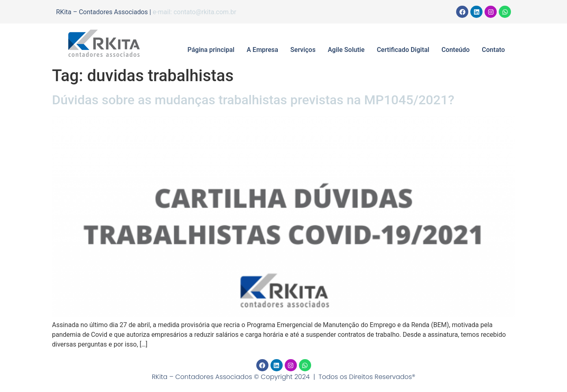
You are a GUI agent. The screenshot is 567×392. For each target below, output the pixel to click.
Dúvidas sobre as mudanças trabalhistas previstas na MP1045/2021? (253, 100)
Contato (493, 50)
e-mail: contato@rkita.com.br (195, 12)
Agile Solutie (346, 50)
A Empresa (262, 50)
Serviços (303, 50)
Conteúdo (456, 50)
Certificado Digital (403, 50)
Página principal (211, 50)
